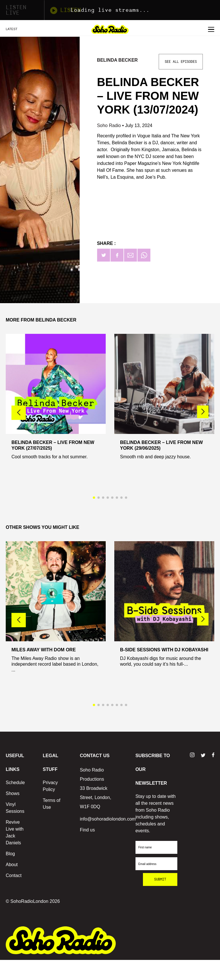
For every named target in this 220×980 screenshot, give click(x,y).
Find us (87, 830)
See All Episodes (181, 62)
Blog (10, 854)
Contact (14, 875)
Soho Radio (109, 125)
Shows (13, 793)
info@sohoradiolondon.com (108, 819)
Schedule (15, 783)
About (12, 865)
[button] (203, 412)
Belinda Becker (117, 60)
